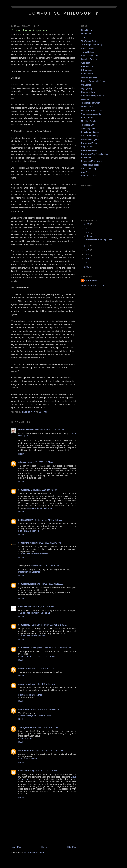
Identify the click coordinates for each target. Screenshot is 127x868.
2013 (87, 259)
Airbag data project (90, 165)
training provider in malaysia (39, 508)
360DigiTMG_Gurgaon (29, 625)
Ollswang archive (89, 77)
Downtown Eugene (90, 139)
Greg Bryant (87, 30)
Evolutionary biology (90, 132)
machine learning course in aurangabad (37, 656)
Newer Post (16, 847)
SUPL (84, 37)
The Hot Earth (88, 125)
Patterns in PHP (89, 176)
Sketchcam (86, 158)
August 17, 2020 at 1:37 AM (41, 462)
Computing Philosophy (64, 13)
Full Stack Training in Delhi (31, 695)
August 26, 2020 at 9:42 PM (44, 490)
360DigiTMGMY (26, 520)
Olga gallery (87, 88)
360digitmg (24, 543)
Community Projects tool (92, 96)
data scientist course (28, 759)
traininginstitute (26, 750)
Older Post (71, 847)
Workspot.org (87, 74)
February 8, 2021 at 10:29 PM (57, 648)
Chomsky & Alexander (91, 114)
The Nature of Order (90, 103)
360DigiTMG (24, 490)
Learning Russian (89, 59)
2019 (87, 228)
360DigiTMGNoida (27, 584)
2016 (87, 246)
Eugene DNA (87, 147)
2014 (87, 254)
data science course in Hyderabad (34, 613)
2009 (87, 267)
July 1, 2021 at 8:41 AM (48, 727)
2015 (87, 250)
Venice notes (87, 107)
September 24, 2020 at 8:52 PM (46, 566)
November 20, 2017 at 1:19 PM (49, 430)
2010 (87, 263)
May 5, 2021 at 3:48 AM (48, 709)
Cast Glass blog (89, 169)
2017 (87, 232)
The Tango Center (90, 41)
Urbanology (87, 70)
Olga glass (86, 85)
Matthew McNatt (26, 430)
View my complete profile (95, 285)
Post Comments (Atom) (34, 853)
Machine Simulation (90, 121)
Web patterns (87, 117)
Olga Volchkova (88, 92)
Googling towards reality (92, 110)
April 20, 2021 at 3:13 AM (44, 684)
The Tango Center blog (92, 45)
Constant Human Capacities (99, 240)
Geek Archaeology (90, 136)
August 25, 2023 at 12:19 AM (43, 771)
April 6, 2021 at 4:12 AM (43, 668)
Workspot (86, 63)
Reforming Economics (91, 161)
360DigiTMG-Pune (27, 709)
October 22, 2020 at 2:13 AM (50, 584)
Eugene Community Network (94, 81)
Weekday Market (89, 150)
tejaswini (23, 462)
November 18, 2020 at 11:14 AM (43, 607)
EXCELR (23, 607)
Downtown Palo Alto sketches (95, 154)
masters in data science (29, 572)
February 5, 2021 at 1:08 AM (54, 625)
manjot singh (25, 668)
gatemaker (86, 34)
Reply (21, 454)
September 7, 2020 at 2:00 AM (48, 520)
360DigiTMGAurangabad (31, 648)
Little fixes (86, 99)
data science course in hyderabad (34, 554)
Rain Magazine (88, 67)
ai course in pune (26, 738)
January (91, 236)
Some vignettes (88, 128)
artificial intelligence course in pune (35, 715)
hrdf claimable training (29, 531)
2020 (87, 224)
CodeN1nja (24, 771)
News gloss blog (89, 48)
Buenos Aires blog (90, 56)
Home (44, 847)
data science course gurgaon (32, 636)
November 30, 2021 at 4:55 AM (49, 750)
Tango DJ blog (88, 52)
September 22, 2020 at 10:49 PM (45, 543)
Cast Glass (86, 172)
